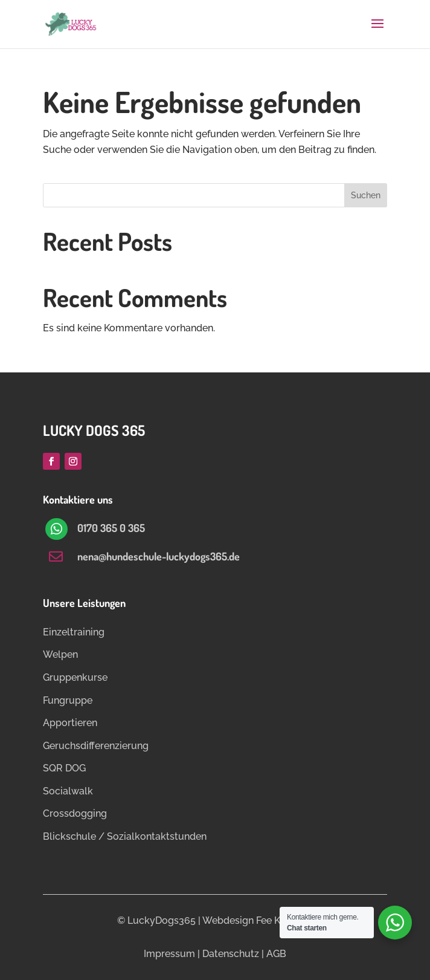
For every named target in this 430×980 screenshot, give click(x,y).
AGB (276, 954)
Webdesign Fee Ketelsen (258, 920)
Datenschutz (231, 954)
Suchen (366, 195)
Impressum (169, 954)
